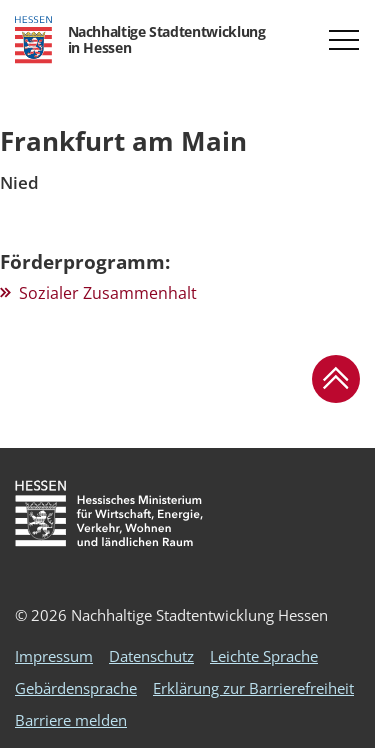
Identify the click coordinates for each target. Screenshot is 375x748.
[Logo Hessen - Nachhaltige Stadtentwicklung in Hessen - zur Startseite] (140, 40)
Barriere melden (71, 720)
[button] (344, 40)
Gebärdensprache (76, 688)
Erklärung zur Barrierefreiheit (253, 688)
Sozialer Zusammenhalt (108, 293)
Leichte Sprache (264, 656)
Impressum (54, 656)
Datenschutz (151, 656)
